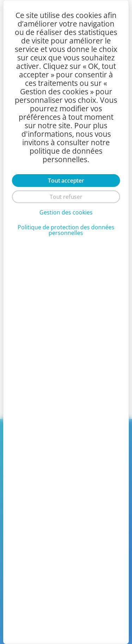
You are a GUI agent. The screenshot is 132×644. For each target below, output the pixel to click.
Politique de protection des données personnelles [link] (66, 230)
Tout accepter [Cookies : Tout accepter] (66, 181)
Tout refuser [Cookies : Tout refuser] (66, 197)
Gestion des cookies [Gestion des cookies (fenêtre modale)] (66, 212)
